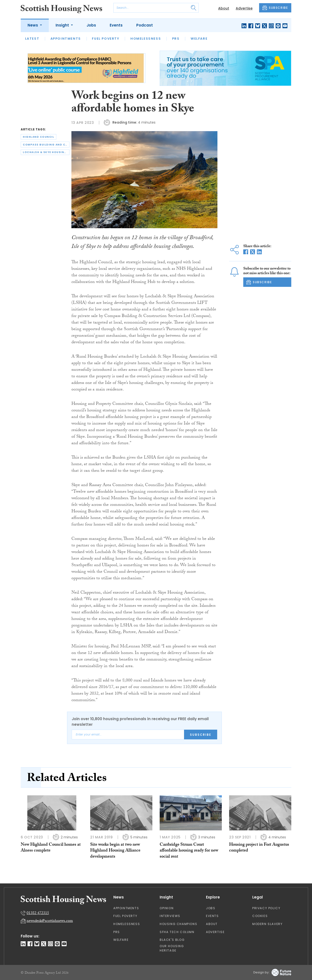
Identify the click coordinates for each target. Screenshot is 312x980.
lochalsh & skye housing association (46, 152)
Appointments (66, 39)
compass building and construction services (46, 145)
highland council (39, 137)
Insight (63, 25)
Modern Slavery (267, 924)
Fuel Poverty (106, 39)
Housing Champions (178, 924)
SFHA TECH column (177, 932)
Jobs (91, 25)
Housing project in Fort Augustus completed (259, 848)
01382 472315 (38, 913)
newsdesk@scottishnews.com (50, 921)
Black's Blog (172, 940)
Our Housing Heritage (172, 948)
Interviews (170, 916)
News (33, 25)
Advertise (244, 8)
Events (116, 25)
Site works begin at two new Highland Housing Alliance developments (115, 851)
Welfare (199, 39)
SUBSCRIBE (275, 8)
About (224, 8)
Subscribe (201, 735)
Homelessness (146, 39)
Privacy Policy (266, 908)
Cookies (260, 916)
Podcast (145, 25)
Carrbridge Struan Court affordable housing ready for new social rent (189, 851)
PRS (176, 39)
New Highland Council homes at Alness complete (51, 848)
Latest (32, 39)
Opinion (167, 908)
